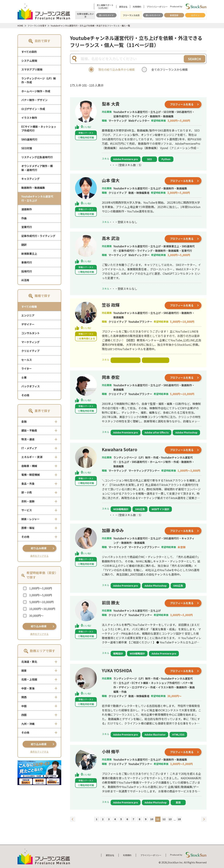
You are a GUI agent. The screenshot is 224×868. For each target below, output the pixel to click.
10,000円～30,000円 (42, 609)
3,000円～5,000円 (41, 595)
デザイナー (28, 324)
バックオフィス (31, 386)
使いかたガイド (106, 15)
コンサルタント (31, 333)
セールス (27, 360)
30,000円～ (36, 616)
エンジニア (28, 315)
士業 (24, 377)
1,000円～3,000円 (41, 588)
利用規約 (137, 7)
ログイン (195, 15)
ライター (27, 368)
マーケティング (30, 342)
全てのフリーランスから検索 (170, 69)
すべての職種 (29, 307)
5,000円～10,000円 (41, 602)
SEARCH (195, 59)
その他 (25, 395)
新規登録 (174, 15)
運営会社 (123, 7)
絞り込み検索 (39, 548)
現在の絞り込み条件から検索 (117, 69)
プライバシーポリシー (157, 7)
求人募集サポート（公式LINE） (105, 6)
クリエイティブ (30, 351)
